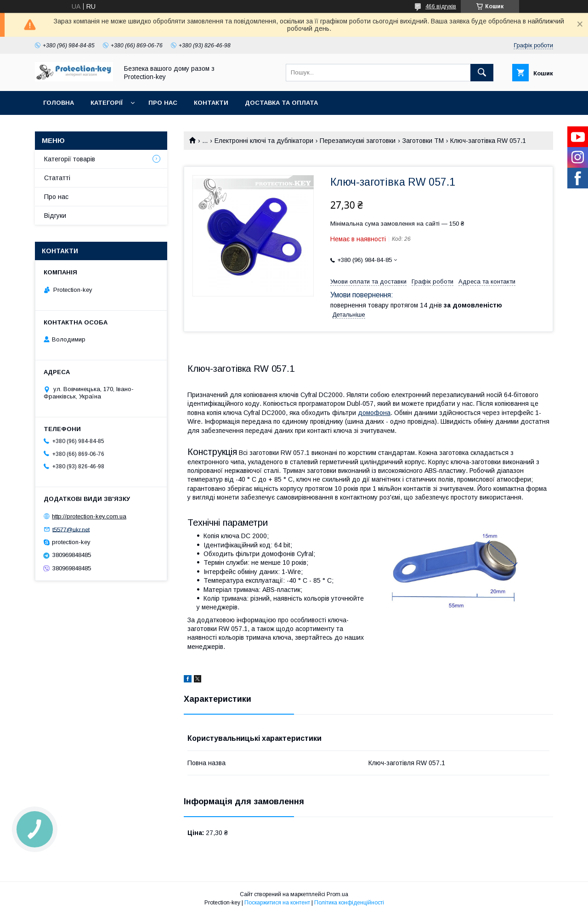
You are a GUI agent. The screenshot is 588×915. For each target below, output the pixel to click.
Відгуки (55, 216)
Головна (59, 103)
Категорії (107, 103)
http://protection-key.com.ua (89, 516)
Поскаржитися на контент (277, 903)
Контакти (211, 103)
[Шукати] (482, 73)
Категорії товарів (70, 159)
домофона (374, 413)
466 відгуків (441, 6)
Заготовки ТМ (423, 141)
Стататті (57, 178)
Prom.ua (337, 894)
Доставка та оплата (281, 103)
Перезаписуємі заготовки (358, 141)
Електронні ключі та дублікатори (264, 141)
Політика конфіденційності (349, 903)
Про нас (163, 103)
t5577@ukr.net (71, 529)
